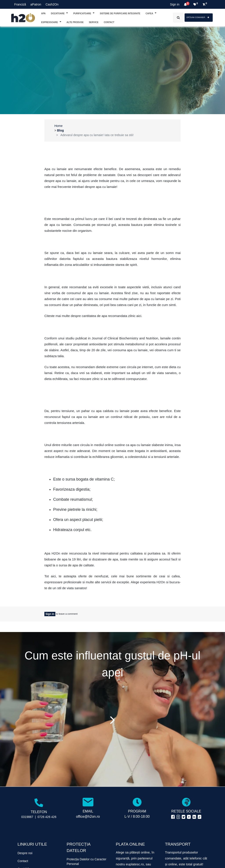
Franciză (20, 4)
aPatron (36, 4)
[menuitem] (109, 22)
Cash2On (52, 4)
